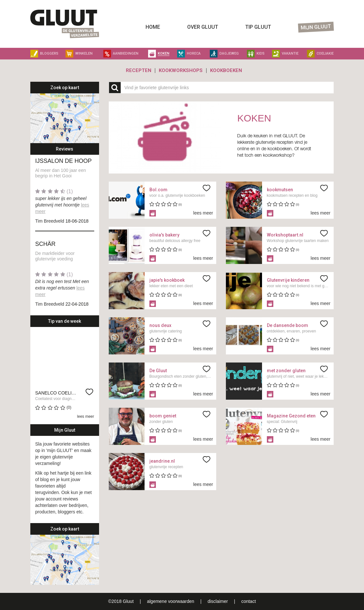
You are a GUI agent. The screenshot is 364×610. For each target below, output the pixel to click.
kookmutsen (280, 190)
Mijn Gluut (316, 27)
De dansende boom (288, 325)
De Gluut (158, 371)
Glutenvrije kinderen (288, 280)
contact (249, 601)
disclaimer (218, 601)
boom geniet (163, 416)
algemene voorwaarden (170, 601)
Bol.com (158, 190)
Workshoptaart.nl (285, 235)
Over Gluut (203, 27)
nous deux (160, 325)
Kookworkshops (181, 70)
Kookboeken (226, 70)
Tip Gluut (258, 27)
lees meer (86, 416)
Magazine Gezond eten (291, 416)
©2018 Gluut (121, 601)
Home (153, 27)
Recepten (139, 70)
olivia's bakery (164, 235)
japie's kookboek (167, 280)
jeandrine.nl (162, 461)
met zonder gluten (286, 371)
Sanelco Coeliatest (61, 393)
